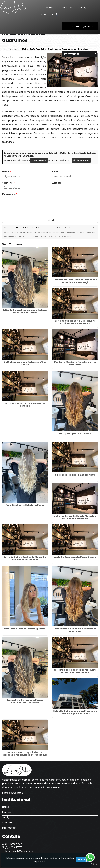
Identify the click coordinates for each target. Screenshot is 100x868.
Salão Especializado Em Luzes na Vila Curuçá (25, 363)
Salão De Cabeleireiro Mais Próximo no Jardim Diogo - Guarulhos (75, 712)
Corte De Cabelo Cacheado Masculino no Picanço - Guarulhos (25, 558)
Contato (47, 15)
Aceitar (82, 860)
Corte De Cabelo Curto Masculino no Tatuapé (25, 405)
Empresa (7, 812)
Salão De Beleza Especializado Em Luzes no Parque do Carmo (25, 311)
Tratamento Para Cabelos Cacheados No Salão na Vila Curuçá (75, 281)
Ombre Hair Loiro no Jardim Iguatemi (25, 629)
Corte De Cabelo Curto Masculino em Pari (75, 558)
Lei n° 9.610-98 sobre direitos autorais (58, 236)
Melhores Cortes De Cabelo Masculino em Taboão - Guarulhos (75, 517)
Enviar (50, 220)
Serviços (84, 8)
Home (50, 8)
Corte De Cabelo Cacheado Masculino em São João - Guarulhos (75, 671)
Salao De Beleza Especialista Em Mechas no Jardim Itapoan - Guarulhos (25, 754)
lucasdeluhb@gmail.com (18, 851)
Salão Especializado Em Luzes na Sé (75, 475)
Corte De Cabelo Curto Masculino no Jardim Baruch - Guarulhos (75, 322)
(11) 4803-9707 (39, 160)
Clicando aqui (81, 160)
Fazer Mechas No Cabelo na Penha (25, 505)
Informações (9, 828)
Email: (56, 172)
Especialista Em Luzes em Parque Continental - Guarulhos (25, 701)
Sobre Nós (66, 8)
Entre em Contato (12, 793)
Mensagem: (10, 194)
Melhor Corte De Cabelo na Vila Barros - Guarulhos (75, 630)
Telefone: (8, 183)
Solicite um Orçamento (80, 26)
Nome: (7, 172)
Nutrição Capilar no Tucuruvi (75, 433)
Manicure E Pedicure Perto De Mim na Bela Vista (75, 363)
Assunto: (58, 183)
